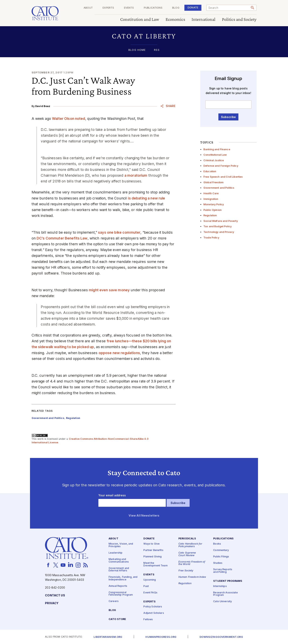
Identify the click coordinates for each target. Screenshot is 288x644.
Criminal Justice (214, 160)
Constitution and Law (140, 20)
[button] (144, 36)
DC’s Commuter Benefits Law (62, 238)
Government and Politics (219, 188)
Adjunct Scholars (154, 613)
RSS (157, 50)
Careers (114, 601)
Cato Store (117, 619)
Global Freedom (213, 182)
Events (129, 8)
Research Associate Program (225, 594)
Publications (153, 8)
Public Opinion (212, 210)
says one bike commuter (119, 232)
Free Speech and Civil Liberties (223, 177)
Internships (220, 586)
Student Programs (228, 581)
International (204, 20)
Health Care (211, 193)
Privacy (52, 603)
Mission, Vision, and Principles (121, 545)
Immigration (211, 199)
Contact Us (55, 595)
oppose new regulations (119, 353)
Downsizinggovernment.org (221, 637)
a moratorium (136, 175)
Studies (218, 563)
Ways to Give (151, 544)
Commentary (221, 550)
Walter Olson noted (69, 119)
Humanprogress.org (161, 637)
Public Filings (221, 557)
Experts (108, 8)
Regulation (210, 215)
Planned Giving (152, 557)
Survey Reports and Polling (223, 571)
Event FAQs (150, 592)
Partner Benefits (153, 550)
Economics (175, 20)
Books (217, 544)
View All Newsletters (144, 516)
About (88, 8)
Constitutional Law (215, 155)
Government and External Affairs (119, 569)
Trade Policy (211, 238)
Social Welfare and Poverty (221, 221)
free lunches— (119, 341)
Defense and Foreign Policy (221, 166)
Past (146, 586)
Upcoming (150, 580)
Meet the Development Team (155, 564)
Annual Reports (118, 586)
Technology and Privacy (219, 232)
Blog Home (137, 50)
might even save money (109, 290)
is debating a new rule (146, 198)
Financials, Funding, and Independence (123, 578)
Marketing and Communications (119, 561)
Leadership (115, 553)
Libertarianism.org (108, 637)
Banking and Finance (217, 149)
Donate (193, 8)
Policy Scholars (153, 607)
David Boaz (43, 106)
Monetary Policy (214, 204)
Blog (176, 8)
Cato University (222, 601)
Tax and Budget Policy (217, 226)
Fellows (148, 619)
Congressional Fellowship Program (121, 594)
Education (210, 171)
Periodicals (187, 539)
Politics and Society (239, 20)
